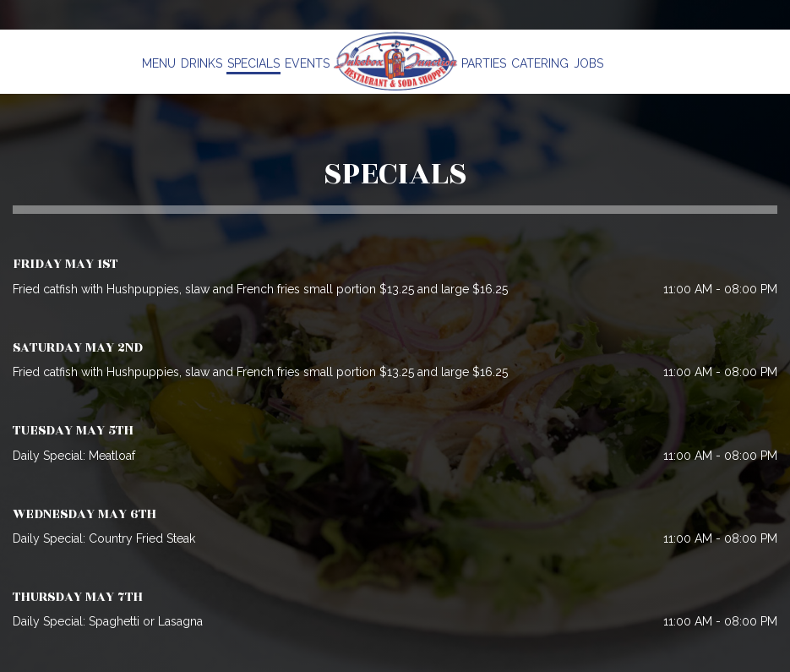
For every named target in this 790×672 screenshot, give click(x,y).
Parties (484, 63)
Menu (159, 63)
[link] (395, 61)
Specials (253, 63)
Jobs (588, 63)
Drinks (202, 63)
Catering (540, 63)
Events (307, 63)
